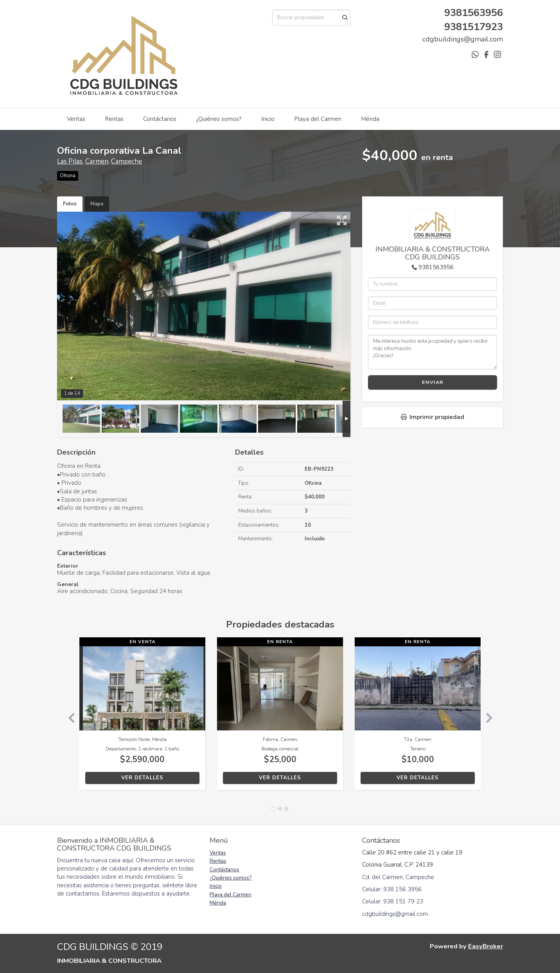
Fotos (70, 204)
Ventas (76, 119)
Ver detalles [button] (142, 778)
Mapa (97, 204)
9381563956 (436, 267)
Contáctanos (160, 119)
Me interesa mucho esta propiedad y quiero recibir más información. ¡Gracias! (433, 352)
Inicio (268, 119)
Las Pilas (70, 161)
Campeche (127, 161)
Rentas (114, 119)
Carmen (97, 161)
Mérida (370, 119)
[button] (68, 718)
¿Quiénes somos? (219, 119)
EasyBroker (486, 946)
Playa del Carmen (318, 119)
